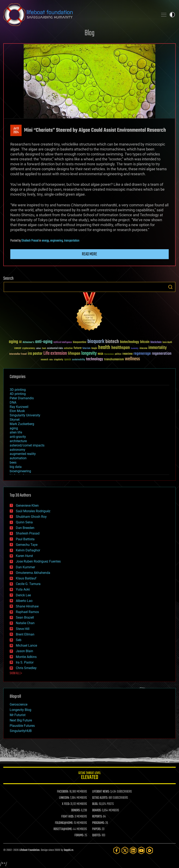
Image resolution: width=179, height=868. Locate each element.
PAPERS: (97, 829)
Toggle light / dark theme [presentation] (172, 15)
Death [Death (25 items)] (44, 348)
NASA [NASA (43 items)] (101, 354)
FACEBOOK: (63, 792)
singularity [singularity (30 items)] (59, 360)
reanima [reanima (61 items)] (127, 354)
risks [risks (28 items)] (51, 360)
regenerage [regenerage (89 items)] (142, 354)
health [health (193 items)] (104, 348)
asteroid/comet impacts (27, 445)
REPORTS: (97, 817)
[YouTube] (141, 850)
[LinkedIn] (133, 850)
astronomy (17, 450)
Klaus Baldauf (26, 578)
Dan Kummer (25, 567)
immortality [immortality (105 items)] (157, 348)
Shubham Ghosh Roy (31, 517)
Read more (89, 254)
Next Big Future (21, 720)
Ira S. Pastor (25, 662)
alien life (16, 432)
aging (14, 428)
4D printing (18, 394)
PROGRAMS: (98, 823)
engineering (56, 241)
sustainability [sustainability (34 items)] (78, 360)
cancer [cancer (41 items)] (18, 348)
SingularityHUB (21, 731)
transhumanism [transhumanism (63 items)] (114, 359)
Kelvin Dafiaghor (28, 550)
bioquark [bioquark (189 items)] (96, 342)
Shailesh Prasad (30, 241)
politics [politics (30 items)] (118, 354)
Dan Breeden (25, 528)
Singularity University (25, 415)
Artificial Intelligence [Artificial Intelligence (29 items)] (63, 342)
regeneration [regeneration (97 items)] (162, 354)
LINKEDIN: (64, 798)
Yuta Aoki (23, 589)
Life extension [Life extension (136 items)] (55, 354)
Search (170, 287)
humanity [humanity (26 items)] (135, 349)
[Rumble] (150, 850)
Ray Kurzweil (19, 407)
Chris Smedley (26, 668)
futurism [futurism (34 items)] (86, 349)
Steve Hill (23, 629)
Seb (19, 640)
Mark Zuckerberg (22, 424)
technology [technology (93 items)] (95, 359)
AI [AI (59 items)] (20, 342)
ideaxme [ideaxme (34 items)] (143, 349)
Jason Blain (24, 651)
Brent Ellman (25, 634)
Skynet (15, 420)
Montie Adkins (26, 657)
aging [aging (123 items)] (13, 342)
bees (13, 462)
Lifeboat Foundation (29, 850)
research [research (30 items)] (44, 360)
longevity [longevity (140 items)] (89, 354)
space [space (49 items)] (68, 359)
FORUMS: (79, 835)
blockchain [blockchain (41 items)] (156, 342)
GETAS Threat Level (89, 776)
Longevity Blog (20, 710)
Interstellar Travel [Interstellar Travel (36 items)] (18, 354)
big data (16, 467)
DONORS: (76, 810)
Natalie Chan (25, 623)
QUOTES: (97, 835)
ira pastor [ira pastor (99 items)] (35, 354)
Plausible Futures (22, 726)
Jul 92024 (16, 130)
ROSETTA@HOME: (63, 829)
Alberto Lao (24, 601)
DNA (13, 402)
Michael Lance (26, 645)
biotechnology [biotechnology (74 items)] (130, 342)
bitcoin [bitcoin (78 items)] (145, 342)
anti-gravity (18, 437)
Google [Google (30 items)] (94, 348)
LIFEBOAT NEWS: (101, 792)
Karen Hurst (24, 556)
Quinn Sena (24, 522)
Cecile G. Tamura (28, 584)
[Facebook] (117, 850)
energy (45, 241)
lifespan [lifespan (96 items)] (74, 354)
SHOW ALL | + (16, 673)
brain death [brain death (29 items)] (167, 342)
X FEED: (66, 804)
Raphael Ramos (27, 612)
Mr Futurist (18, 715)
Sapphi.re (69, 850)
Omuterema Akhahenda (33, 573)
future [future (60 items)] (78, 348)
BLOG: (95, 804)
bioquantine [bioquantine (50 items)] (80, 342)
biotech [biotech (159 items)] (112, 342)
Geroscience (19, 704)
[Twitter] (125, 850)
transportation (72, 241)
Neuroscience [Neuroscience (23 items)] (109, 354)
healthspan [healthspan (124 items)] (121, 348)
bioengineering (20, 471)
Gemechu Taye (27, 545)
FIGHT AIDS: (68, 817)
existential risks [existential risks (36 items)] (55, 348)
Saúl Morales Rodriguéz (33, 511)
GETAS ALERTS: (100, 798)
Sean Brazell (25, 617)
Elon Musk (17, 411)
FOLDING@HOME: (64, 823)
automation (18, 458)
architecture (18, 441)
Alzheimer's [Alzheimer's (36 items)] (28, 342)
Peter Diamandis (22, 398)
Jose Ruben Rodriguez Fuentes (38, 561)
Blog (89, 33)
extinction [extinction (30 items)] (68, 348)
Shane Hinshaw (27, 606)
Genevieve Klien (27, 506)
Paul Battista (25, 539)
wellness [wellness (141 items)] (132, 359)
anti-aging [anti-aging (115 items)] (44, 342)
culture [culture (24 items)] (38, 348)
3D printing (18, 390)
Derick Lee (23, 595)
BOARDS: (97, 810)
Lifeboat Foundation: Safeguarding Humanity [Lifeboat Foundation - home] (79, 15)
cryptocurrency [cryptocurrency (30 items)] (29, 348)
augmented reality (23, 454)
